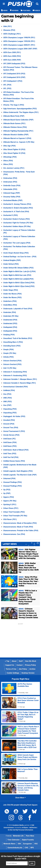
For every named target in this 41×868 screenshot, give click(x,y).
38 (14, 599)
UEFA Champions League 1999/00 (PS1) (19, 41)
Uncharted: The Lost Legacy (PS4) (17, 243)
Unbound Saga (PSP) (12, 193)
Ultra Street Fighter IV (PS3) (14, 149)
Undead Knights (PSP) (12, 260)
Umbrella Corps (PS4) (12, 186)
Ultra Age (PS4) (9, 146)
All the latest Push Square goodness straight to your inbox (21, 857)
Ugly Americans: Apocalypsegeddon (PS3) (20, 109)
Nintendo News (9, 844)
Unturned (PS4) (9, 478)
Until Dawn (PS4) (10, 442)
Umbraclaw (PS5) (10, 182)
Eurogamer (28, 844)
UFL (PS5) (7, 88)
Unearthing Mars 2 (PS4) (13, 342)
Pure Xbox (30, 836)
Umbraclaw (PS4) (10, 178)
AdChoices (33, 828)
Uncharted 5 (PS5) (11, 215)
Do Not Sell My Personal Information (20, 830)
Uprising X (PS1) (10, 505)
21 (14, 586)
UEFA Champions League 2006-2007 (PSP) (20, 49)
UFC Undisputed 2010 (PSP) (14, 77)
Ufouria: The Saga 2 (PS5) (14, 105)
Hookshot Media (18, 825)
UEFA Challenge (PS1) (12, 34)
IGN (19, 844)
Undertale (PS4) (10, 312)
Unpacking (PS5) (10, 413)
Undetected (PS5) (10, 323)
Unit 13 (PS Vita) (10, 368)
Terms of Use (11, 669)
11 (14, 617)
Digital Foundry (28, 840)
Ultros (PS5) (8, 164)
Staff (21, 661)
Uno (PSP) (7, 405)
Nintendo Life (18, 836)
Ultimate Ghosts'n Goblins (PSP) (16, 135)
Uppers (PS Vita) (10, 501)
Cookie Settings (13, 673)
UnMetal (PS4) (9, 390)
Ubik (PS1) (8, 26)
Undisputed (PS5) (10, 331)
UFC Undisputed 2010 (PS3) (14, 74)
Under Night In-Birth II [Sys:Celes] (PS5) (19, 286)
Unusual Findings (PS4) (13, 482)
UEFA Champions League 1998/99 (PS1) (19, 38)
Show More (20, 798)
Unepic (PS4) (8, 350)
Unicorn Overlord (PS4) (12, 361)
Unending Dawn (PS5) (12, 346)
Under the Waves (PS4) (12, 294)
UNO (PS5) (8, 402)
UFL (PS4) (7, 85)
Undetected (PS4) (10, 320)
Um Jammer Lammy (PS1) (14, 168)
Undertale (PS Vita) (11, 316)
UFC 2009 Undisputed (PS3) (14, 64)
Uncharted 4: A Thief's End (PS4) (16, 212)
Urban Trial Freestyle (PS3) (14, 512)
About (14, 661)
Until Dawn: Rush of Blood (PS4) (16, 450)
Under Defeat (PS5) (11, 264)
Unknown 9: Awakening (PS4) (15, 372)
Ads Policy (23, 669)
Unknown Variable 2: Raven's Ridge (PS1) (20, 383)
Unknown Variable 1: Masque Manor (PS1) (20, 379)
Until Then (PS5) (10, 454)
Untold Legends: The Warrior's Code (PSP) (20, 475)
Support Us (10, 665)
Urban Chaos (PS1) (11, 508)
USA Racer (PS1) (10, 519)
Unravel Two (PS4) (11, 428)
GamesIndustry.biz (15, 848)
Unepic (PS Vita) (10, 353)
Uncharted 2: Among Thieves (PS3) (17, 204)
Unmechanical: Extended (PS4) (16, 387)
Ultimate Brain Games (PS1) (14, 123)
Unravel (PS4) (9, 424)
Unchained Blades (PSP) (13, 200)
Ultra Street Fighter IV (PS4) (14, 153)
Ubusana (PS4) (9, 30)
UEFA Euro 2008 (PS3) (12, 56)
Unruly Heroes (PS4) (11, 435)
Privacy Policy (30, 665)
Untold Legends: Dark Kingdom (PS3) (18, 471)
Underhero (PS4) (10, 301)
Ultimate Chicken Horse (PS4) (15, 127)
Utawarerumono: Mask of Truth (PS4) (18, 527)
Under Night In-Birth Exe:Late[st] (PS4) (18, 279)
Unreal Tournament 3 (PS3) (14, 431)
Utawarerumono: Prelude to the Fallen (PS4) (21, 531)
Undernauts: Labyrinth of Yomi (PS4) (18, 309)
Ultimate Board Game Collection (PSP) (18, 120)
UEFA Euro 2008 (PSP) (12, 60)
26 (14, 558)
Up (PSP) (7, 493)
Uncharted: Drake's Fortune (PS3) (17, 219)
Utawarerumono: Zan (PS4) (14, 534)
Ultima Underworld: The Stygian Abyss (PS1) (21, 112)
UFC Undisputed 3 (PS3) (13, 81)
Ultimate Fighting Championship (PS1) (18, 131)
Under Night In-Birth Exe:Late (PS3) (17, 275)
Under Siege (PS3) (11, 290)
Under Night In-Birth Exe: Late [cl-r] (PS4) (19, 271)
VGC (36, 844)
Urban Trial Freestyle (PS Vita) (15, 516)
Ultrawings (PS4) (10, 157)
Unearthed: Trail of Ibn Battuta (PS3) (18, 338)
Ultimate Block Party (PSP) (14, 116)
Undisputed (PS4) (10, 327)
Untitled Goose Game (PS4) (14, 461)
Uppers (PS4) (9, 497)
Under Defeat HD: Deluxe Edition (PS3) (18, 268)
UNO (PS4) (8, 398)
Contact (20, 665)
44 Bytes (25, 828)
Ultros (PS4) (8, 161)
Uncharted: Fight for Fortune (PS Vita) (18, 223)
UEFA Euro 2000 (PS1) (12, 52)
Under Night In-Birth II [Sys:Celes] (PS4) (19, 283)
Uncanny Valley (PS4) (12, 197)
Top (7, 661)
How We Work (31, 661)
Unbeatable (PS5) (10, 189)
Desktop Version (28, 673)
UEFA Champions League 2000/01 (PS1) (19, 45)
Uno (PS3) (7, 394)
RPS (32, 848)
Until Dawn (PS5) (10, 446)
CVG (26, 848)
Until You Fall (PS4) (11, 457)
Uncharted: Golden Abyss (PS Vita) (17, 226)
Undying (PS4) (9, 335)
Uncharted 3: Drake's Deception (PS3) (18, 208)
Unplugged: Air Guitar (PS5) (14, 416)
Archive (32, 669)
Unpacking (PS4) (10, 409)
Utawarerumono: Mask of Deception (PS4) (20, 523)
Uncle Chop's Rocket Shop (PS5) (16, 253)
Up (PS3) (7, 490)
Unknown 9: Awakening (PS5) (15, 376)
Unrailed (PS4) (9, 420)
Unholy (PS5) (8, 357)
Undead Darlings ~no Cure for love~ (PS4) (20, 257)
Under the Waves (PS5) (12, 297)
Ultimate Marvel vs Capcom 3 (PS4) (17, 138)
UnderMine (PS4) (10, 305)
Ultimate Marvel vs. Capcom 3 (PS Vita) (19, 142)
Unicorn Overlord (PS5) (12, 364)
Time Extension (14, 840)
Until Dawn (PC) (9, 439)
